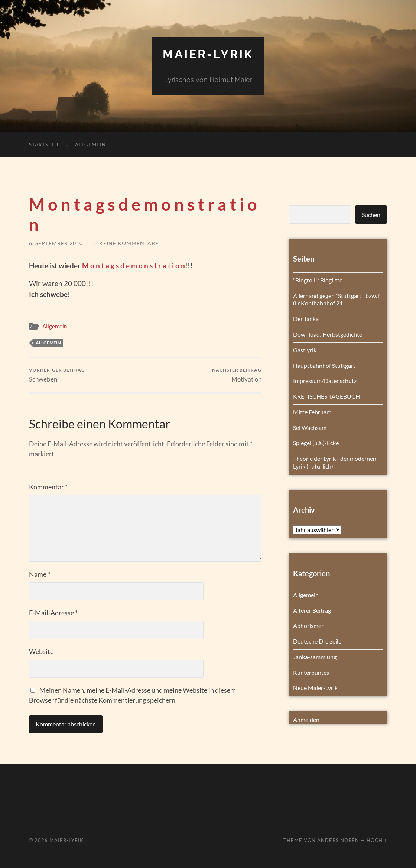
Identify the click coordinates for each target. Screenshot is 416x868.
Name (40, 574)
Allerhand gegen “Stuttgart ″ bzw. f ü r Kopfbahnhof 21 (337, 299)
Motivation (237, 375)
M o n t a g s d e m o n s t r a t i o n (134, 265)
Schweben (57, 375)
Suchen (371, 215)
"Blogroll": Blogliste (318, 280)
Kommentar (48, 487)
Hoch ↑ (377, 840)
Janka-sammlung (315, 657)
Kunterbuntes (311, 672)
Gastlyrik (305, 350)
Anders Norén (338, 840)
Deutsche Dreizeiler (318, 641)
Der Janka (306, 319)
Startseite (45, 145)
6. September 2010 (56, 243)
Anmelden (306, 720)
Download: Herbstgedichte (328, 334)
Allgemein (90, 145)
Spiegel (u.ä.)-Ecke (316, 443)
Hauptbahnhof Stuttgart (324, 365)
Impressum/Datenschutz (325, 381)
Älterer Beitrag (312, 610)
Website (41, 651)
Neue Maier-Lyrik (315, 688)
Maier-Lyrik (208, 54)
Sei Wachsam (310, 427)
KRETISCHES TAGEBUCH (326, 396)
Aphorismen (309, 626)
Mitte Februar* (312, 412)
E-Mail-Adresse (53, 613)
